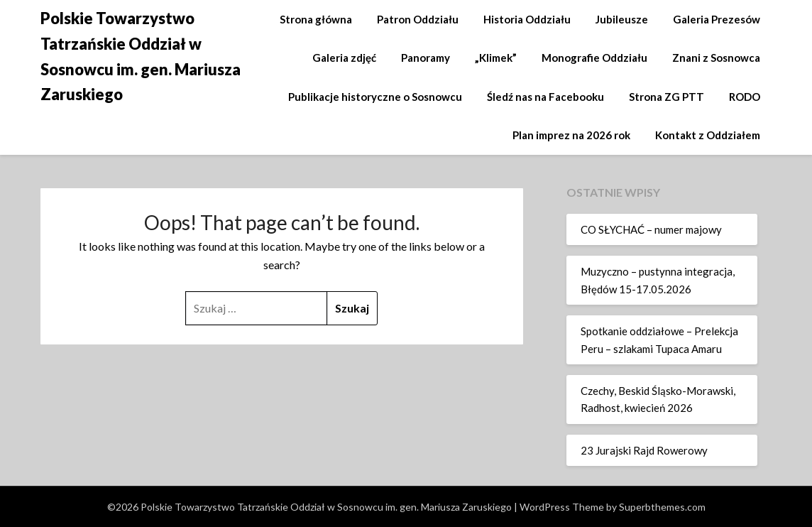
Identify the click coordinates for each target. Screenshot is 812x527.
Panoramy (426, 58)
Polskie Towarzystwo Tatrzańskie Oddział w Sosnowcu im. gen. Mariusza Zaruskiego (141, 56)
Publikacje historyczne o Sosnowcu (375, 97)
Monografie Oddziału (594, 58)
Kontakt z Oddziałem (708, 135)
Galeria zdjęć (344, 58)
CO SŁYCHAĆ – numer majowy (651, 229)
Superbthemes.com (662, 507)
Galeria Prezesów (717, 19)
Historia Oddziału (527, 19)
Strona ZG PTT (666, 97)
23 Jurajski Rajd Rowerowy (644, 450)
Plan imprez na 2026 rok (571, 135)
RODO (745, 97)
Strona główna (316, 19)
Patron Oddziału (418, 19)
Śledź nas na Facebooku (545, 97)
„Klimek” (496, 58)
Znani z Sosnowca (716, 58)
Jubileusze (622, 19)
